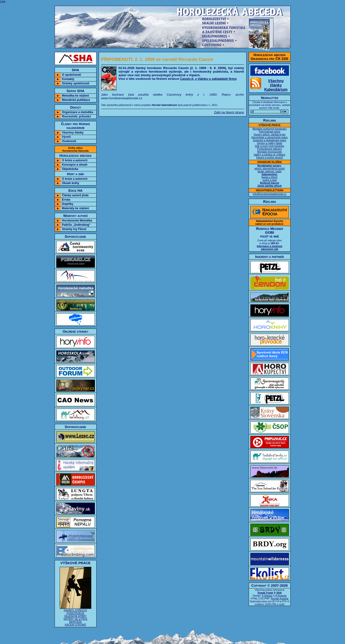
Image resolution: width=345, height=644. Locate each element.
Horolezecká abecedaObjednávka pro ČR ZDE (270, 57)
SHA (279, 593)
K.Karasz (267, 596)
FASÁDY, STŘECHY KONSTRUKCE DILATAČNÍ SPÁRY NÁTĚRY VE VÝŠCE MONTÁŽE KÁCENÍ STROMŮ (75, 616)
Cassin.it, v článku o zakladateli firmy (208, 79)
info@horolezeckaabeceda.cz (270, 194)
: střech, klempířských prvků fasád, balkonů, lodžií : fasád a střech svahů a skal (270, 176)
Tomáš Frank (265, 593)
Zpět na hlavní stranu (229, 112)
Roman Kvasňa (280, 598)
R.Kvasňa (281, 596)
